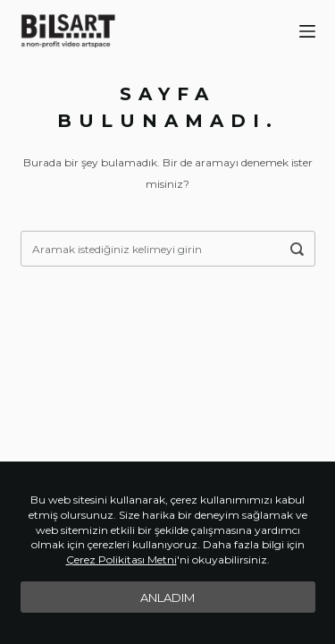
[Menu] (307, 31)
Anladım (167, 597)
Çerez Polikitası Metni (121, 559)
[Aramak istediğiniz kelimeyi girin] (297, 249)
